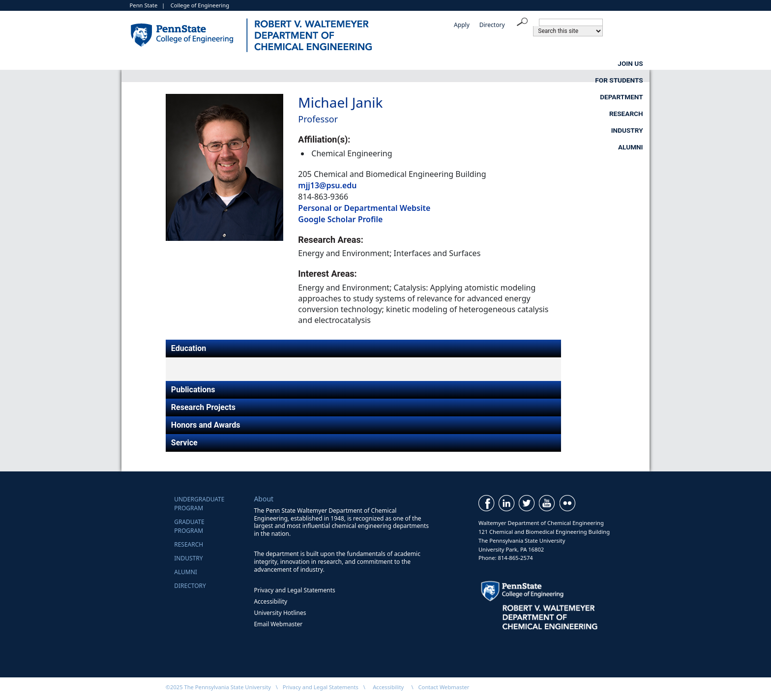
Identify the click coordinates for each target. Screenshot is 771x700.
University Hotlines (280, 613)
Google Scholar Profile (340, 219)
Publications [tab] (193, 390)
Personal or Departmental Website (364, 208)
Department (384, 63)
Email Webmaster (278, 624)
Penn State (144, 5)
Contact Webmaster (444, 687)
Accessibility (270, 601)
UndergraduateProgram (199, 504)
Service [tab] (184, 443)
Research (472, 63)
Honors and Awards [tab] (206, 425)
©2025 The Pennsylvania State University (218, 687)
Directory (492, 25)
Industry (553, 63)
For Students (290, 63)
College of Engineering (200, 5)
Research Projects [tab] (203, 407)
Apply (462, 25)
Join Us (205, 63)
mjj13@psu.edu (327, 185)
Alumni (631, 63)
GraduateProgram (189, 526)
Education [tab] (189, 348)
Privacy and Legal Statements (294, 590)
